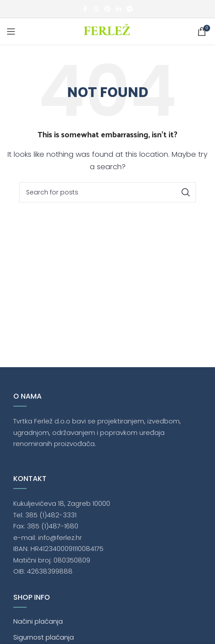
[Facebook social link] (85, 9)
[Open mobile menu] (11, 31)
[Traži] (107, 192)
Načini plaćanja (38, 621)
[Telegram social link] (130, 9)
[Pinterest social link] (107, 9)
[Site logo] (108, 31)
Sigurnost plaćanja (44, 637)
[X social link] (96, 9)
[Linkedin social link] (119, 9)
